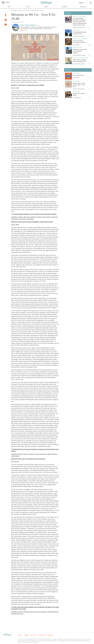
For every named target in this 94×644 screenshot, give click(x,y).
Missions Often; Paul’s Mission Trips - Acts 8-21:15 (79, 85)
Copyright (26, 635)
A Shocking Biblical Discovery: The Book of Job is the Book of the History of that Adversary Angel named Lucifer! (80, 22)
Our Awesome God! (78, 75)
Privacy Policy (42, 635)
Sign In (81, 3)
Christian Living (77, 47)
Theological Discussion (80, 16)
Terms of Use (34, 635)
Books (46, 7)
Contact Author (24, 30)
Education (83, 7)
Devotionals (76, 30)
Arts (9, 7)
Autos (28, 7)
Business (65, 7)
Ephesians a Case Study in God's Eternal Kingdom (80, 51)
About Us (20, 635)
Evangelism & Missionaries (80, 58)
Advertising (50, 635)
